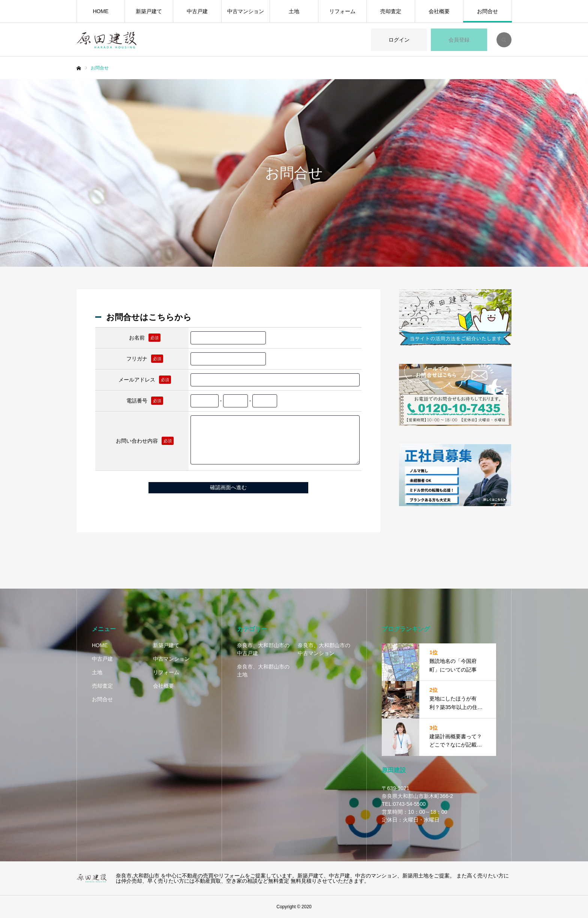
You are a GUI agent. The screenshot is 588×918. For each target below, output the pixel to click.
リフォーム (342, 11)
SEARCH (504, 40)
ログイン (399, 40)
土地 (294, 11)
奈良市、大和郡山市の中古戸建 (263, 649)
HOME (100, 11)
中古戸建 (197, 11)
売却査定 (391, 11)
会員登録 (459, 40)
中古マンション (246, 11)
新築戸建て (149, 11)
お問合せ (487, 11)
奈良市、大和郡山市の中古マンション (324, 649)
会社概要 (439, 11)
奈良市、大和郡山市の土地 (263, 671)
